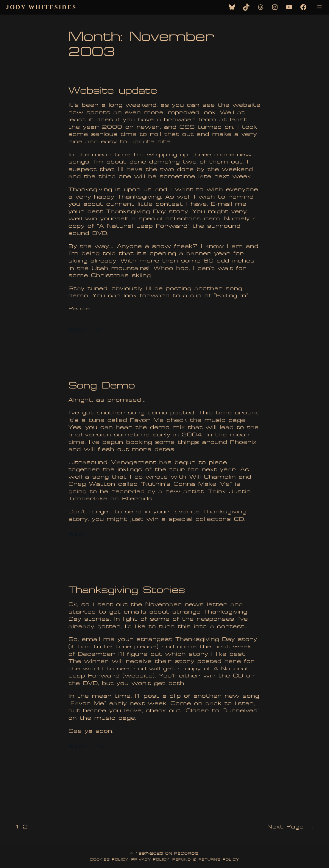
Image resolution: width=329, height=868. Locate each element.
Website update (113, 91)
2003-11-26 (86, 330)
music (215, 420)
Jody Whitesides (41, 7)
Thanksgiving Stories (127, 590)
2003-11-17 (86, 535)
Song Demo (102, 385)
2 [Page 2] (25, 827)
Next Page (291, 827)
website (139, 676)
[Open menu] (319, 7)
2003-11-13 (86, 747)
